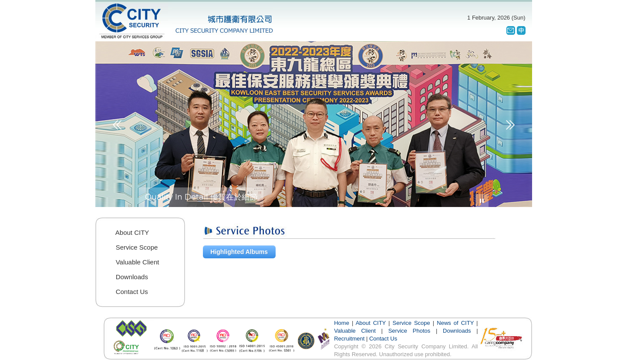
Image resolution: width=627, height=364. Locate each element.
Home (342, 323)
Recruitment (349, 339)
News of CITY (455, 323)
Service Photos (410, 331)
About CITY (371, 323)
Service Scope (411, 323)
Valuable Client (355, 331)
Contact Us (383, 339)
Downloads (457, 331)
